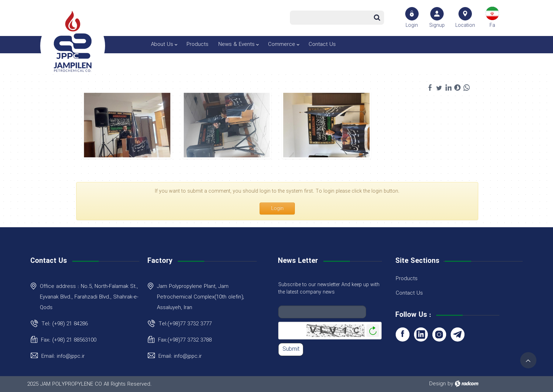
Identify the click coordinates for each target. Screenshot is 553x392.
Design (437, 384)
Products (197, 44)
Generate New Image (373, 331)
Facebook (403, 334)
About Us (162, 44)
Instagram (439, 334)
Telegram (458, 334)
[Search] (331, 18)
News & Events (236, 44)
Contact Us (322, 44)
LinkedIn (421, 334)
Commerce (282, 44)
